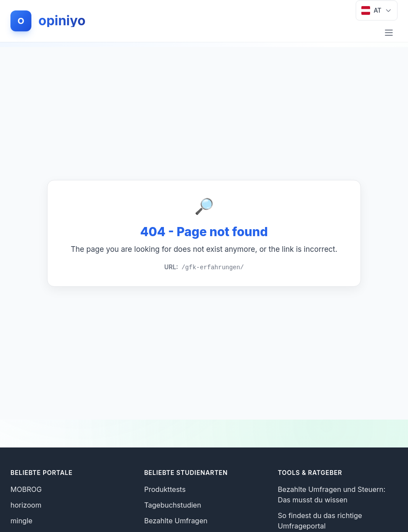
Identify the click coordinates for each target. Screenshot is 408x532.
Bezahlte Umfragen (176, 521)
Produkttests (165, 489)
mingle (21, 521)
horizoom (26, 505)
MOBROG (26, 489)
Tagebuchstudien (173, 505)
